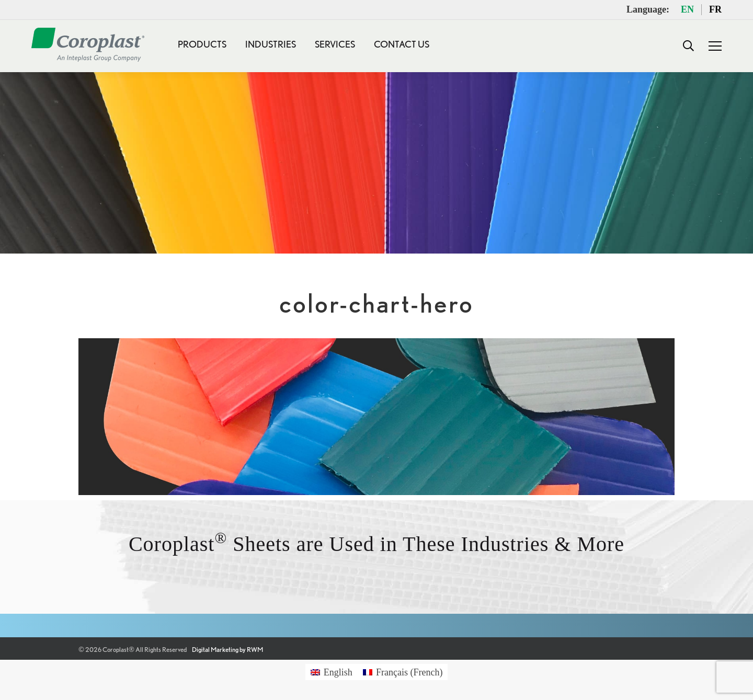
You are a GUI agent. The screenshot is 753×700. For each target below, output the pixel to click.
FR (715, 9)
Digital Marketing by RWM (227, 650)
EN (687, 9)
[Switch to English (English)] (332, 672)
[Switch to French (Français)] (403, 672)
